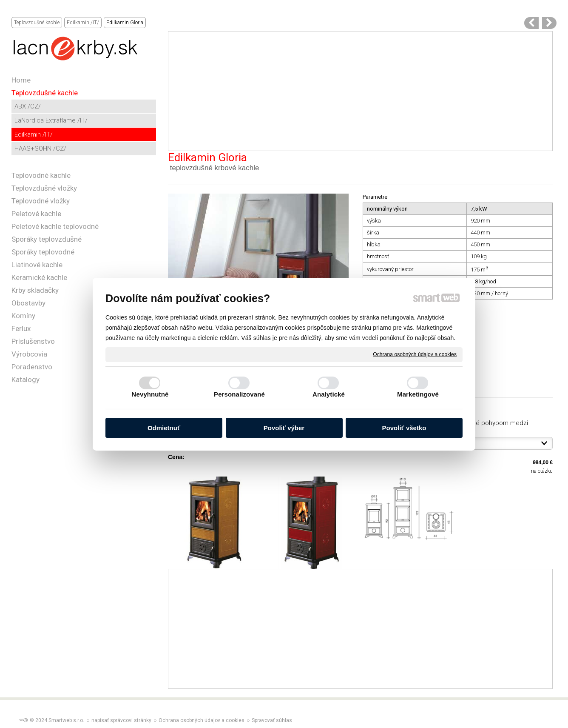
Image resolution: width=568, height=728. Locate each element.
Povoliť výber (284, 428)
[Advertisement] (360, 91)
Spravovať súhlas (272, 720)
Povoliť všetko (404, 428)
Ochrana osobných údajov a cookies (415, 354)
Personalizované (239, 394)
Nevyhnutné (150, 394)
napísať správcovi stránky (121, 720)
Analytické (329, 394)
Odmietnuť (164, 428)
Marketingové (418, 394)
